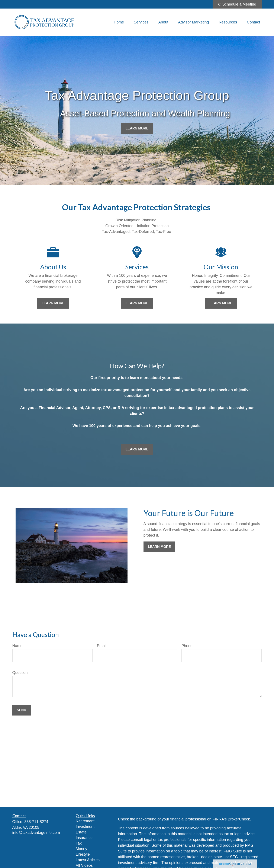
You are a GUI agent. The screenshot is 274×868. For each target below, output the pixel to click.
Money (81, 849)
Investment (85, 827)
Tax (79, 843)
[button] (119, 22)
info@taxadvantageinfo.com (36, 833)
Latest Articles (88, 860)
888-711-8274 (36, 822)
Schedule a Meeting (237, 4)
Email (102, 646)
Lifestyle (83, 854)
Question (20, 673)
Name (17, 646)
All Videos (84, 865)
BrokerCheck (239, 819)
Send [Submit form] (22, 710)
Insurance (84, 838)
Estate (81, 832)
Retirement (85, 821)
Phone (187, 646)
